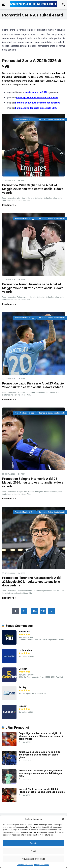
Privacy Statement (42, 865)
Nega (34, 851)
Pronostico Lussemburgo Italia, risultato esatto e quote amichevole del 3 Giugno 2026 (41, 773)
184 (35, 611)
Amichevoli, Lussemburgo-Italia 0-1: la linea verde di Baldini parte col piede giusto (39, 755)
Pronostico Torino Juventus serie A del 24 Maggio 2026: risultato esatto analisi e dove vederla (33, 288)
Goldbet (23, 669)
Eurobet (23, 706)
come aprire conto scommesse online (37, 98)
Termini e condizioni (25, 865)
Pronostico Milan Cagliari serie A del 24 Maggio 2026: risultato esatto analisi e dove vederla (33, 189)
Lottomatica (25, 650)
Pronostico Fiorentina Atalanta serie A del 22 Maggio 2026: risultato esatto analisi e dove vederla (32, 582)
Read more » (9, 205)
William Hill (24, 632)
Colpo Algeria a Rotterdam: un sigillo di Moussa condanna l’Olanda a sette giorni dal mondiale (41, 736)
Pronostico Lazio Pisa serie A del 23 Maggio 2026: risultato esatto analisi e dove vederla (33, 385)
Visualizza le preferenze (33, 859)
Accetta (33, 843)
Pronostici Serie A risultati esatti (52, 119)
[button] (63, 819)
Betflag (23, 687)
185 (43, 611)
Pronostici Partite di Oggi (25, 119)
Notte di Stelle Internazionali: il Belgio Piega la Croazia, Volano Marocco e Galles (42, 791)
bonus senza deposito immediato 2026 (36, 108)
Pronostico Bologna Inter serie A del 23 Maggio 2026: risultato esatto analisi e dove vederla (33, 483)
